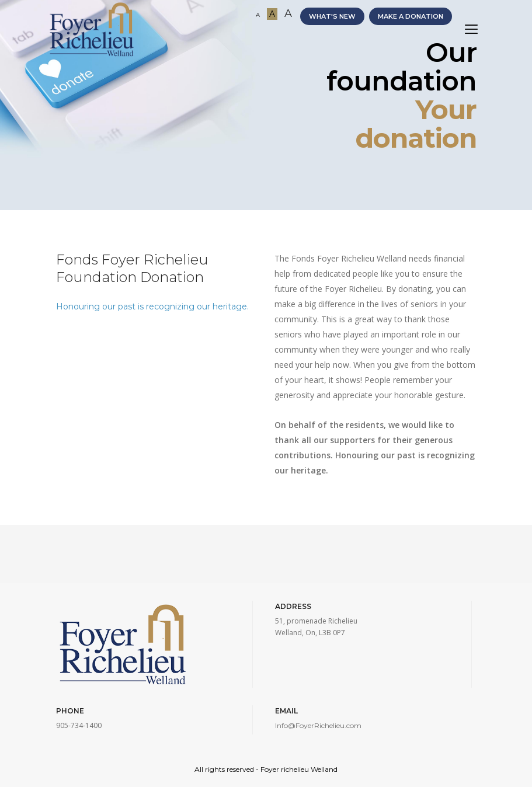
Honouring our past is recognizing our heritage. (152, 307)
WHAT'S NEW (332, 16)
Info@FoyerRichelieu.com (318, 725)
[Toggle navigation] (471, 29)
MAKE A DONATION (411, 16)
